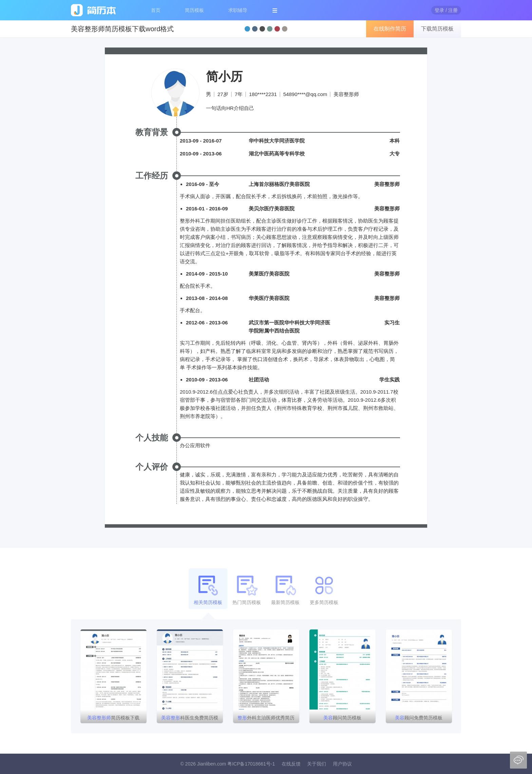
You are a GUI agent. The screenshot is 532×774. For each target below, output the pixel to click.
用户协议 (342, 764)
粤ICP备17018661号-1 (251, 764)
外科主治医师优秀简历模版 (266, 719)
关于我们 (317, 764)
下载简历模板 (437, 29)
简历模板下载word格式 (113, 719)
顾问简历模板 (342, 718)
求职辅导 (238, 10)
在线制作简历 (390, 29)
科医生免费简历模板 (190, 719)
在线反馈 (291, 764)
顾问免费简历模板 (419, 718)
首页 (156, 10)
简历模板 (194, 10)
